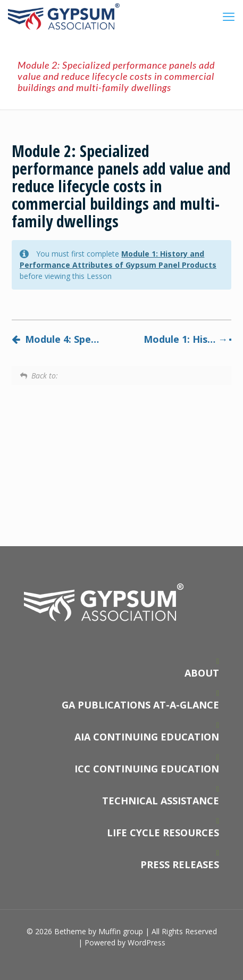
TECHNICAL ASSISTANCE (161, 801)
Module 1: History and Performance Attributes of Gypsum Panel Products (187, 339)
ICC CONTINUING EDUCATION (147, 769)
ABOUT (202, 673)
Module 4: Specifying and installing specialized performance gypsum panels (56, 339)
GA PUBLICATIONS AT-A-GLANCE (140, 705)
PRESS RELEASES (180, 864)
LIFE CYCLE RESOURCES (163, 833)
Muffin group (121, 931)
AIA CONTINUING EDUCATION (147, 737)
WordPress (146, 942)
